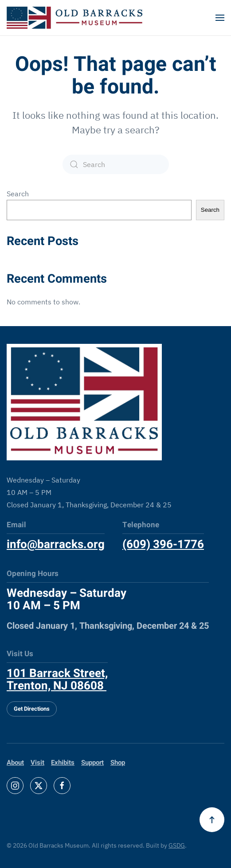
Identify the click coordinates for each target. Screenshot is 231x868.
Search (18, 194)
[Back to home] (74, 18)
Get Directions (32, 709)
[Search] (116, 164)
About (15, 763)
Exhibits (63, 763)
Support (92, 763)
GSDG (177, 845)
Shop (118, 763)
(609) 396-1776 (163, 545)
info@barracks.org (56, 545)
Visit (37, 763)
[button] (220, 18)
